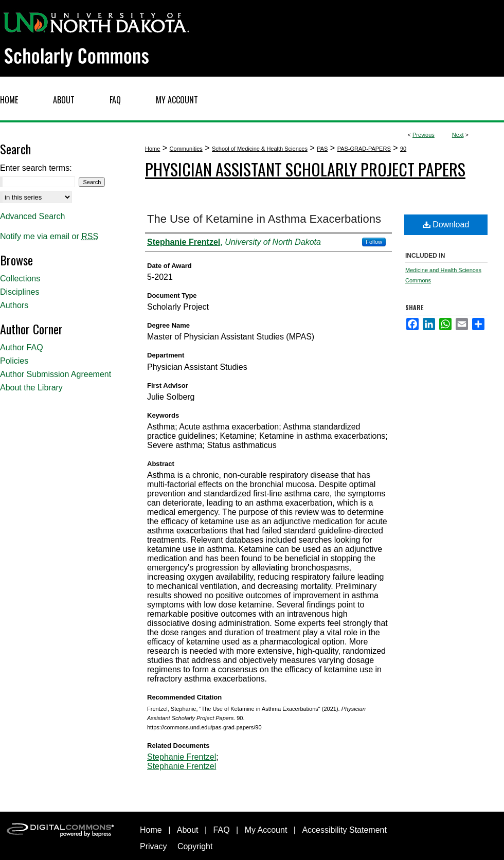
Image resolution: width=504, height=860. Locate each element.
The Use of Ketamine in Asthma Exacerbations (264, 219)
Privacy (153, 846)
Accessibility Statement (344, 830)
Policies (14, 361)
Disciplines (20, 292)
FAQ (222, 830)
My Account (266, 830)
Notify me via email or (49, 237)
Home (152, 149)
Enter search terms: (36, 168)
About (188, 830)
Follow (374, 242)
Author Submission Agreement (56, 374)
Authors (14, 305)
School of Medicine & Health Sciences (260, 149)
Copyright (195, 846)
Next (458, 135)
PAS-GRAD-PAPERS (364, 149)
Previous (424, 135)
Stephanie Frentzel (182, 757)
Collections (20, 279)
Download (446, 225)
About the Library (31, 388)
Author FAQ (22, 347)
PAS (322, 149)
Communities (186, 149)
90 (403, 149)
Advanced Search (32, 216)
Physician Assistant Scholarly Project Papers (305, 169)
